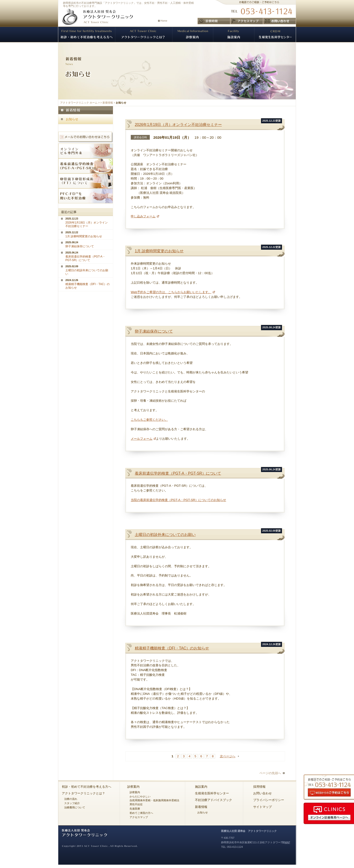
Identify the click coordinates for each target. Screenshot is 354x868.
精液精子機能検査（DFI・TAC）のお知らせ (172, 648)
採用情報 (259, 787)
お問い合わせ (262, 793)
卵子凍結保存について (154, 331)
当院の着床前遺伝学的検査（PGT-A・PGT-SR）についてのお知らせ (178, 500)
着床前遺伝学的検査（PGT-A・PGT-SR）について (178, 473)
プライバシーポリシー (269, 800)
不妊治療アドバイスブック (213, 800)
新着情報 (108, 103)
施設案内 (201, 787)
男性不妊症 (136, 804)
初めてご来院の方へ (141, 813)
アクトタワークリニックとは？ (83, 793)
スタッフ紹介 (72, 803)
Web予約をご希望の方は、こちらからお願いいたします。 (171, 292)
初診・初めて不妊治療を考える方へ (87, 787)
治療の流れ (71, 799)
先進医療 (135, 809)
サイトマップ (262, 807)
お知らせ (72, 119)
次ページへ (228, 756)
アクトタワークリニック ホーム (79, 103)
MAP (287, 842)
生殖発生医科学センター (212, 793)
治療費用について (75, 807)
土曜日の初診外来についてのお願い (165, 535)
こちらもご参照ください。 (149, 420)
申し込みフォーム (143, 216)
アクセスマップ (139, 817)
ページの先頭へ (270, 773)
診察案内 (133, 787)
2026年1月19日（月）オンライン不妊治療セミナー (178, 125)
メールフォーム (142, 439)
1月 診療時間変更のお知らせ (159, 251)
